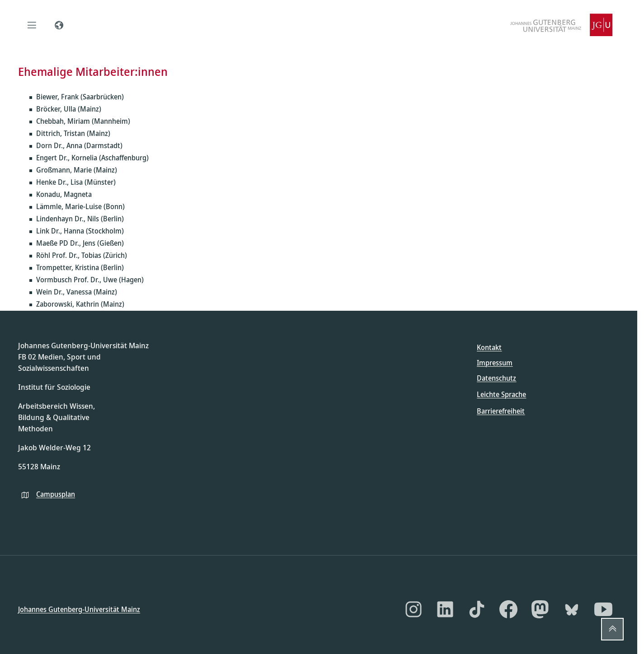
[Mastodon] (540, 609)
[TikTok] (477, 609)
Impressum (495, 363)
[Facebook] (508, 609)
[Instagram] (414, 609)
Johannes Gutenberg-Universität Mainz (79, 609)
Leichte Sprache (501, 394)
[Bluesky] (572, 609)
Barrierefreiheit (501, 411)
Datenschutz (496, 378)
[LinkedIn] (445, 609)
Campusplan (56, 494)
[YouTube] (603, 609)
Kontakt (489, 347)
